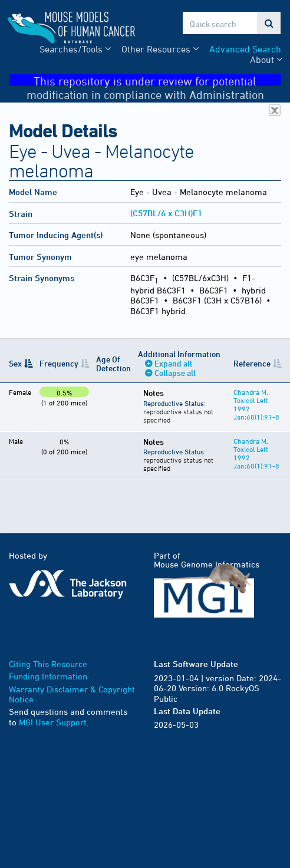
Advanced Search (245, 49)
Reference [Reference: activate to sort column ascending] (252, 363)
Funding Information (48, 676)
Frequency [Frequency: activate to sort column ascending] (59, 363)
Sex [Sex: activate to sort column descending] (15, 363)
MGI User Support (53, 722)
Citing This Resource (48, 664)
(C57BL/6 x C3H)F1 (166, 213)
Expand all (173, 363)
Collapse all (175, 373)
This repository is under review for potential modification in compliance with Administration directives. (154, 80)
